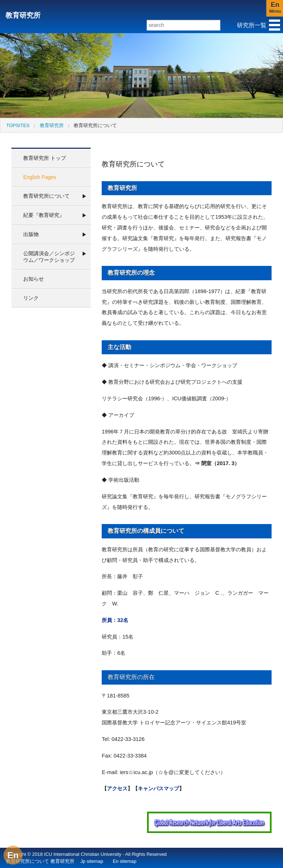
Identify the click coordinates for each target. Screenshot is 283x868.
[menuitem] (18, 125)
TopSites (18, 125)
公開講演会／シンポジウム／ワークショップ (49, 257)
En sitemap (125, 861)
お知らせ (34, 279)
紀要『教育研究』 (44, 215)
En (13, 855)
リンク (31, 298)
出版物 (31, 234)
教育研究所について (95, 125)
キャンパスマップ (158, 788)
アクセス (117, 788)
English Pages (40, 177)
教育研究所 (23, 15)
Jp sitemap (92, 861)
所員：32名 (115, 620)
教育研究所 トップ (45, 158)
